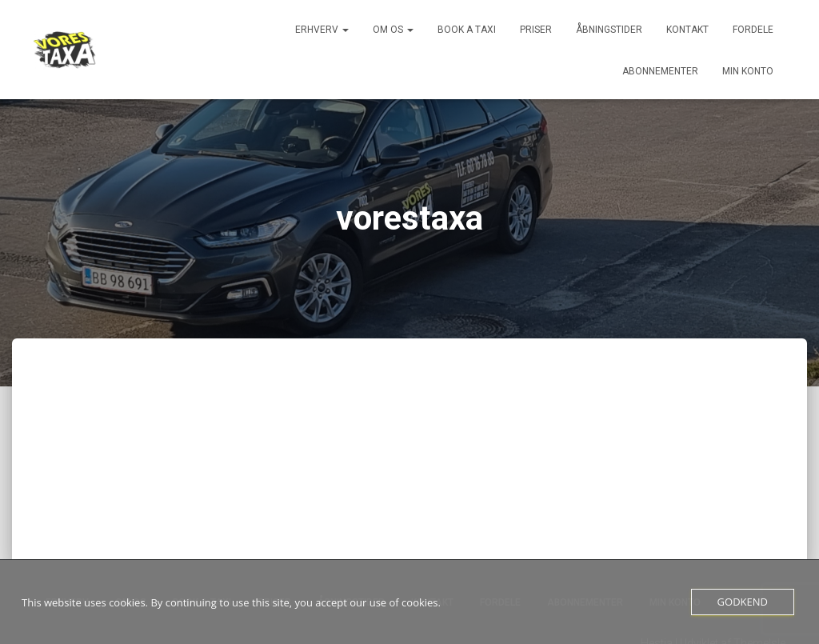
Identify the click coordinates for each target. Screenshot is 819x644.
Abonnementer (660, 71)
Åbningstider (609, 30)
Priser (536, 30)
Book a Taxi (467, 30)
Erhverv (322, 30)
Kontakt (687, 30)
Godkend (743, 602)
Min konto (748, 71)
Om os (393, 30)
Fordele (753, 30)
